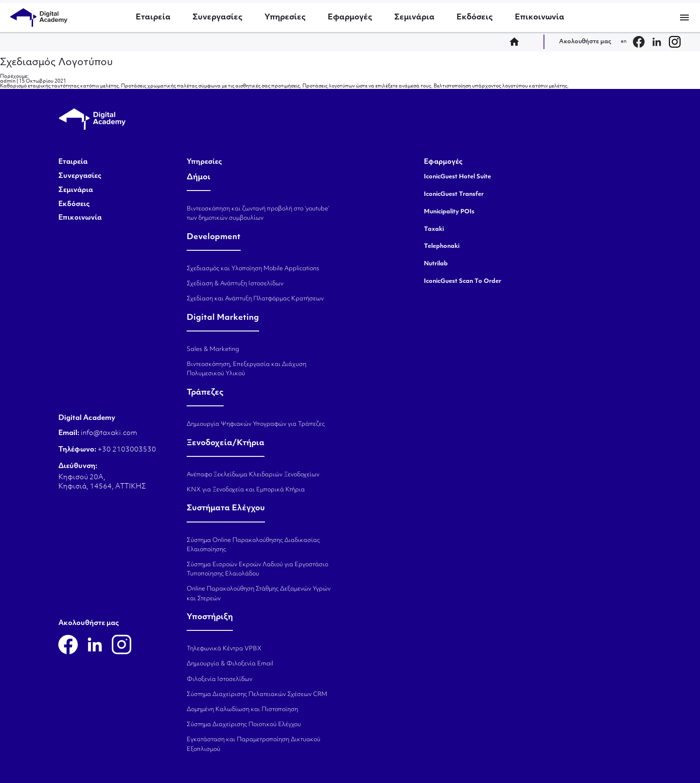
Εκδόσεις (475, 17)
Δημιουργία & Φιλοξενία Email (230, 664)
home (517, 42)
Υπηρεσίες (285, 17)
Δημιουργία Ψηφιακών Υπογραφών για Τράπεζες (256, 424)
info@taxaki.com (109, 433)
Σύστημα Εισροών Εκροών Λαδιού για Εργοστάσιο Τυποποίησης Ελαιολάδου (257, 569)
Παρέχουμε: (14, 77)
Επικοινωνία (540, 17)
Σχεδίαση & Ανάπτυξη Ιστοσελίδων (235, 284)
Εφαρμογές (350, 17)
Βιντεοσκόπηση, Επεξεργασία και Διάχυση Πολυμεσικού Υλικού (246, 369)
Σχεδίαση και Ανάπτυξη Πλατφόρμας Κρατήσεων (255, 299)
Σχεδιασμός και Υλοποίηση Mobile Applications (253, 269)
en (624, 42)
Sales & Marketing (213, 349)
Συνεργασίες (218, 17)
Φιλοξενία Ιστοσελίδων (219, 679)
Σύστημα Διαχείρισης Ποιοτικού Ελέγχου (244, 725)
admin (8, 81)
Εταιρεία (153, 17)
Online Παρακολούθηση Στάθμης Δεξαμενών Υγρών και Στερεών (259, 594)
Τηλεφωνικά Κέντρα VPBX (224, 649)
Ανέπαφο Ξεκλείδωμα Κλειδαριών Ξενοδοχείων (253, 475)
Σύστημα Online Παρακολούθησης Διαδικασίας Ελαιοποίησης (253, 545)
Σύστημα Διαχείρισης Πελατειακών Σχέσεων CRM (257, 695)
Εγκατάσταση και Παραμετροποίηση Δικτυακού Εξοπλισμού (254, 744)
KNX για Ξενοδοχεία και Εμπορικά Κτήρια (246, 490)
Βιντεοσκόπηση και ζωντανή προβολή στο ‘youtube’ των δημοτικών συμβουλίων (258, 214)
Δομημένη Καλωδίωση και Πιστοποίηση (242, 710)
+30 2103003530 (126, 450)
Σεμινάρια (414, 17)
